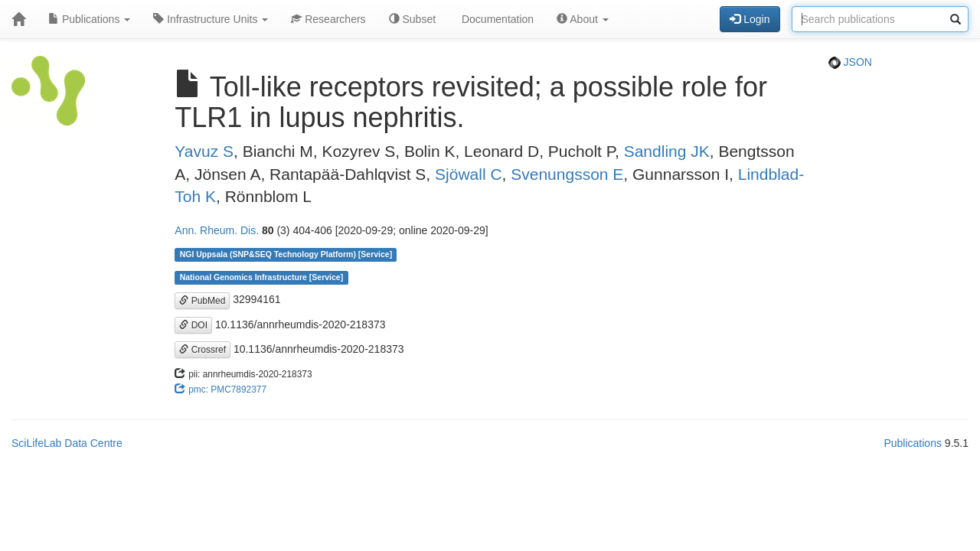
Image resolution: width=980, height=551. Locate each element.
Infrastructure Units (211, 19)
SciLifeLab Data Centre (67, 443)
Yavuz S (204, 151)
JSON (850, 62)
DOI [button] (193, 325)
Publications (89, 19)
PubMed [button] (202, 301)
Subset (412, 19)
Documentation (496, 19)
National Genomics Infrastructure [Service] (262, 277)
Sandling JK (667, 151)
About (583, 19)
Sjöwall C (469, 174)
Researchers (328, 19)
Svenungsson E (567, 174)
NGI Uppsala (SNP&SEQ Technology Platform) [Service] (286, 254)
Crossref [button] (203, 350)
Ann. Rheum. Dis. (217, 230)
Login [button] (750, 19)
